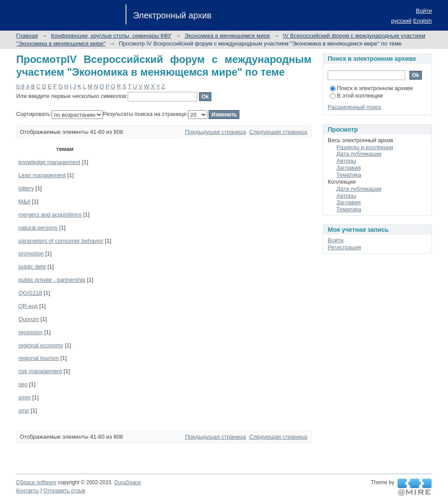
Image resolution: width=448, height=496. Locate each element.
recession (31, 332)
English (422, 21)
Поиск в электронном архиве (371, 88)
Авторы (346, 161)
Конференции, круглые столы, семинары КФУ (111, 36)
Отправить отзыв (64, 491)
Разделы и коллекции (365, 147)
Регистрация (344, 247)
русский (401, 21)
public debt (32, 267)
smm (24, 397)
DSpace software (36, 482)
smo (24, 410)
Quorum (29, 319)
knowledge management (49, 162)
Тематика (349, 175)
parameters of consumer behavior (61, 241)
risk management (40, 371)
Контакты (28, 491)
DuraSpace (127, 482)
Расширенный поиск (354, 107)
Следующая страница (278, 132)
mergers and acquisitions (50, 215)
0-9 (20, 86)
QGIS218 (30, 293)
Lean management (42, 175)
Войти (424, 11)
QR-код (28, 306)
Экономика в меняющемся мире (227, 36)
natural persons (38, 228)
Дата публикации (359, 154)
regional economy (41, 345)
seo (23, 384)
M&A (24, 201)
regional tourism (39, 358)
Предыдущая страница (215, 132)
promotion (31, 253)
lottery (26, 188)
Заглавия (349, 168)
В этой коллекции (356, 96)
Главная (27, 36)
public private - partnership (52, 280)
